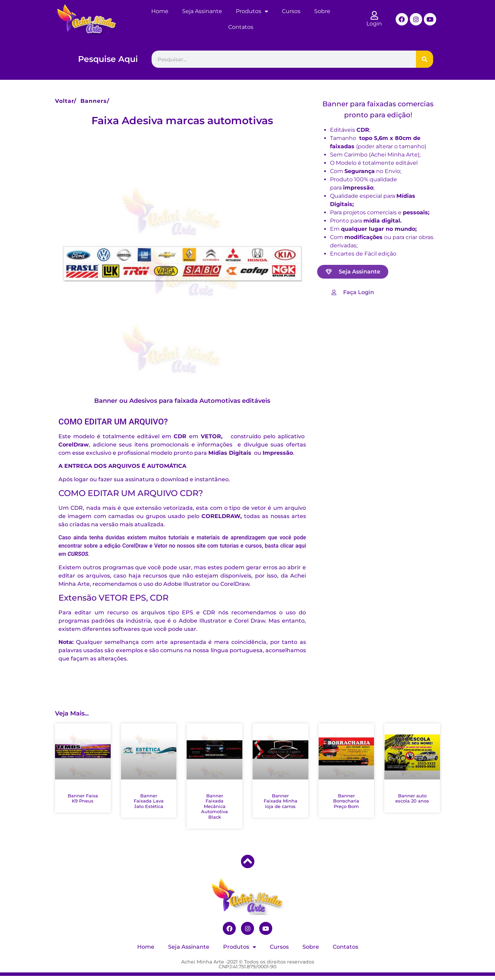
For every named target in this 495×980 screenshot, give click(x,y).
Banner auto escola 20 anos (412, 798)
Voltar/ (66, 101)
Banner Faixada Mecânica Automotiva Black (214, 806)
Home (160, 11)
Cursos (291, 11)
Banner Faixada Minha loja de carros (280, 801)
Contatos (241, 27)
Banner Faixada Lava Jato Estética (149, 801)
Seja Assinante (202, 11)
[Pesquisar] (425, 59)
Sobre (322, 11)
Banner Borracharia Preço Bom (346, 801)
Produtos (252, 11)
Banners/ (95, 101)
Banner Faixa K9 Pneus (83, 798)
